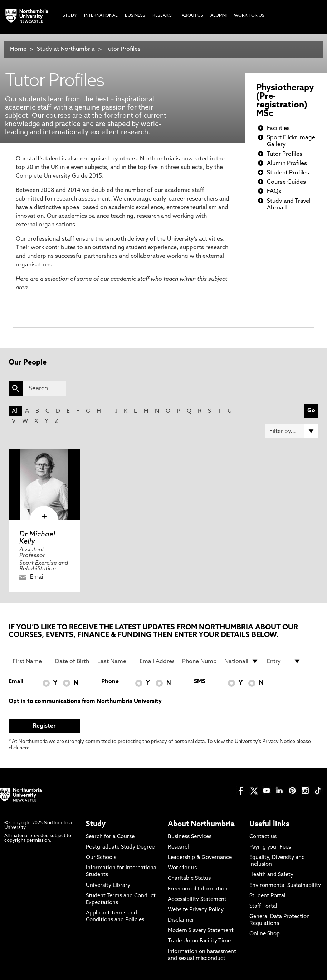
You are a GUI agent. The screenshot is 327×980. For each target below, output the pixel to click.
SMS (200, 682)
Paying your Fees (270, 847)
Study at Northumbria (66, 49)
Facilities (278, 129)
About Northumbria (201, 824)
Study (96, 824)
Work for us (182, 868)
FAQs (274, 192)
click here (19, 748)
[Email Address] (157, 661)
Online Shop (265, 934)
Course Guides (286, 182)
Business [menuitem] (135, 16)
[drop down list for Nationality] (241, 661)
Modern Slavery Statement (201, 931)
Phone (110, 682)
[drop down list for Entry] (284, 661)
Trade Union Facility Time (199, 941)
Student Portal (267, 896)
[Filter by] (292, 431)
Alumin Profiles (287, 164)
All (15, 411)
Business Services (190, 837)
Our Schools (101, 858)
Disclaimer (181, 920)
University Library (108, 886)
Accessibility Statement (197, 900)
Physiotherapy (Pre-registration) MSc (285, 101)
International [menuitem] (101, 16)
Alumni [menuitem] (219, 16)
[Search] (45, 388)
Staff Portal (263, 906)
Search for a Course (110, 837)
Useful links (269, 824)
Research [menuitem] (163, 16)
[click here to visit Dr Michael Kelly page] (44, 485)
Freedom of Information (198, 889)
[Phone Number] (199, 661)
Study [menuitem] (70, 16)
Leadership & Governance (200, 858)
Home (18, 49)
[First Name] (30, 661)
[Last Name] (114, 661)
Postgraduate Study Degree (120, 847)
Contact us (263, 837)
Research (179, 847)
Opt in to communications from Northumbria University (85, 701)
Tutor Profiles (123, 49)
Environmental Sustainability (285, 886)
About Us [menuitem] (192, 16)
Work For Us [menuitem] (249, 16)
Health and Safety (271, 875)
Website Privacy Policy (196, 910)
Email (37, 577)
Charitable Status (189, 878)
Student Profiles (288, 173)
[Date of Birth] (72, 661)
